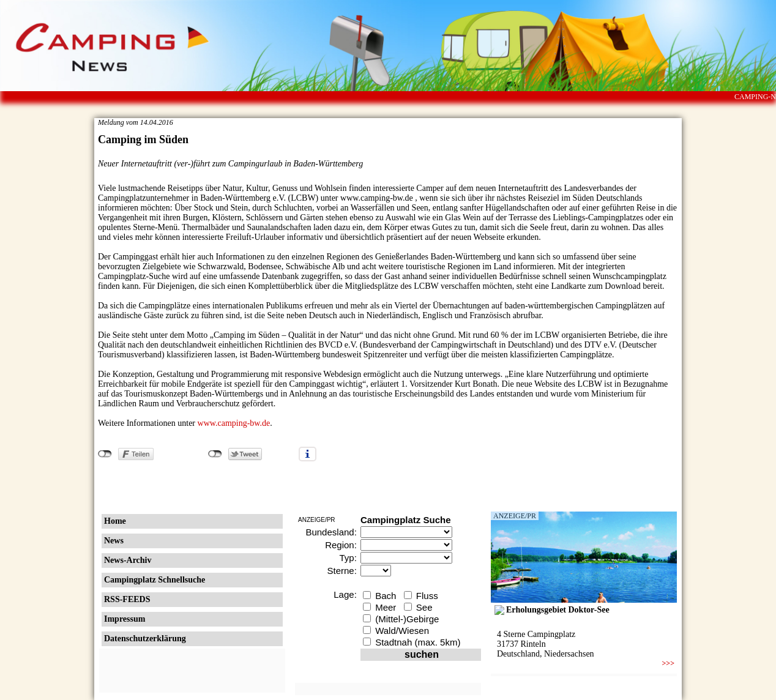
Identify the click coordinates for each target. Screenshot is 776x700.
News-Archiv (128, 560)
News (114, 541)
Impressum (125, 619)
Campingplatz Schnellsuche (155, 580)
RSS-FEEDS (127, 599)
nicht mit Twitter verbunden (215, 454)
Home (115, 521)
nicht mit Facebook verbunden (105, 454)
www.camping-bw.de (234, 423)
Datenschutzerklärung (145, 639)
